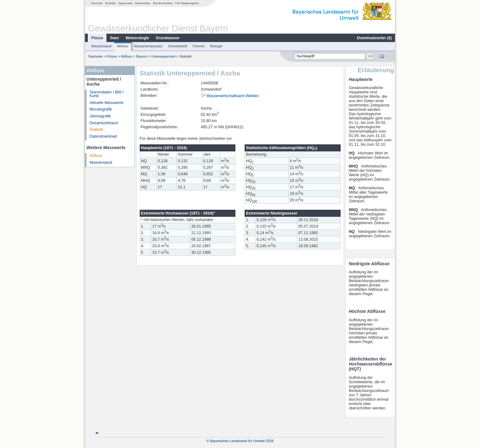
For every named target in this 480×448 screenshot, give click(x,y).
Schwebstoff (178, 46)
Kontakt (111, 3)
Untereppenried (163, 56)
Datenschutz (143, 3)
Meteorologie (137, 38)
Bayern (142, 56)
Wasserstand (101, 46)
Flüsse (97, 38)
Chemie (199, 46)
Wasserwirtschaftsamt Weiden (233, 96)
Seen (114, 38)
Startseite (97, 3)
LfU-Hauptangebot (187, 3)
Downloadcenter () (374, 38)
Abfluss (123, 46)
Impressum (125, 3)
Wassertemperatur (148, 46)
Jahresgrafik (100, 116)
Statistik (96, 130)
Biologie (216, 46)
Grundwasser (168, 38)
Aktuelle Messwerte (107, 103)
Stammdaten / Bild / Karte (107, 94)
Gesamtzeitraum (104, 123)
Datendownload (103, 136)
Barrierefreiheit (163, 3)
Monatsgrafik (101, 109)
